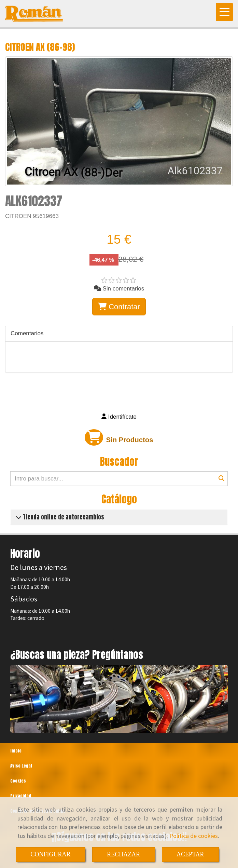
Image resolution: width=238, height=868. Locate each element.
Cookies (18, 781)
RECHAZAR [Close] (123, 854)
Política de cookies (194, 836)
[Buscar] (119, 479)
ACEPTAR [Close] (190, 854)
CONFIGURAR (50, 854)
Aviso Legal (21, 766)
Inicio (16, 751)
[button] (119, 417)
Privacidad (21, 796)
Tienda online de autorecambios (63, 517)
